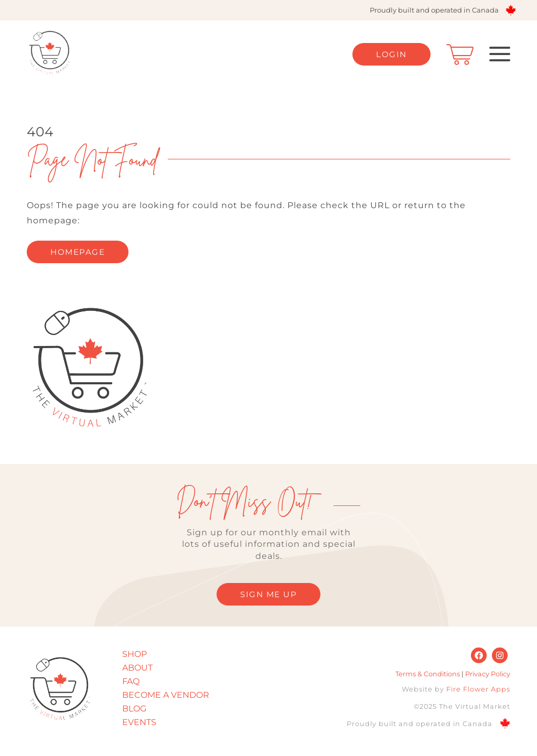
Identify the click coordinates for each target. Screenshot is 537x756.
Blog (134, 709)
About (137, 668)
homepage (78, 252)
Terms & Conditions (428, 674)
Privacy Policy (488, 674)
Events (139, 722)
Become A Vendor (166, 695)
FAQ (131, 681)
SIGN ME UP (268, 594)
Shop (135, 654)
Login (391, 54)
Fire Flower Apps (478, 689)
